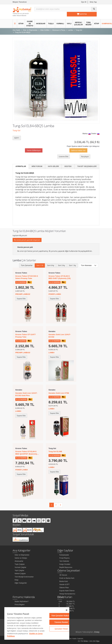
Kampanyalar (64, 555)
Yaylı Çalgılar (19, 570)
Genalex (52, 331)
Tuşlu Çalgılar (20, 564)
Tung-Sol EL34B (55, 451)
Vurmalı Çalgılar (20, 567)
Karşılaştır (85, 156)
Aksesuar (41, 24)
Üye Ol (84, 2)
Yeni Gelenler (64, 561)
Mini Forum (37, 166)
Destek (68, 166)
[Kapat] (67, 610)
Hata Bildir (53, 166)
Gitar (21, 24)
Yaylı (69, 24)
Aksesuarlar (19, 561)
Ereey (97, 632)
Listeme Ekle (64, 156)
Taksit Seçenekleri (87, 166)
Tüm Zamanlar (27, 265)
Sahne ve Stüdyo (30, 24)
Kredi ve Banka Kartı (67, 578)
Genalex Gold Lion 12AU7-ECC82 (60, 336)
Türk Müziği (88, 24)
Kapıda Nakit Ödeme (67, 591)
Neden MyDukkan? (22, 601)
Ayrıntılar (21, 166)
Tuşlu (51, 24)
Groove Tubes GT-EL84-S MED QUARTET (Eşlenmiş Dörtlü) (26, 453)
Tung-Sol (16, 131)
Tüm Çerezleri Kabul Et (61, 616)
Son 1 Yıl (40, 265)
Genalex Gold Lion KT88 (59, 393)
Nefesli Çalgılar (78, 24)
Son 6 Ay (51, 265)
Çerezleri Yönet (61, 629)
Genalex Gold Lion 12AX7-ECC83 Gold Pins (26, 394)
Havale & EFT (64, 584)
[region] (37, 623)
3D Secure (63, 575)
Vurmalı (60, 24)
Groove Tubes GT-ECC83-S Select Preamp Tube (27, 277)
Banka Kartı (64, 581)
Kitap (97, 24)
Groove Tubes (21, 273)
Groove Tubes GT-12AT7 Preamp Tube (25, 336)
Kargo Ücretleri (65, 564)
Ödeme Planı (64, 588)
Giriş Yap (93, 2)
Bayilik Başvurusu (66, 567)
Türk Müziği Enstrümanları (24, 577)
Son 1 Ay (72, 265)
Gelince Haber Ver (78, 150)
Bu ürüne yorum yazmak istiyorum (27, 240)
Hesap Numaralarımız (67, 594)
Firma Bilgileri (20, 605)
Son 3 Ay (61, 265)
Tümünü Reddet (61, 622)
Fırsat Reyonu (64, 558)
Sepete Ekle (21, 299)
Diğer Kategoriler (21, 583)
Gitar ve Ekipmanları (22, 555)
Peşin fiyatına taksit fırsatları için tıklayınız (83, 146)
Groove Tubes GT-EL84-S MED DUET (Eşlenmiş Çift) (60, 277)
